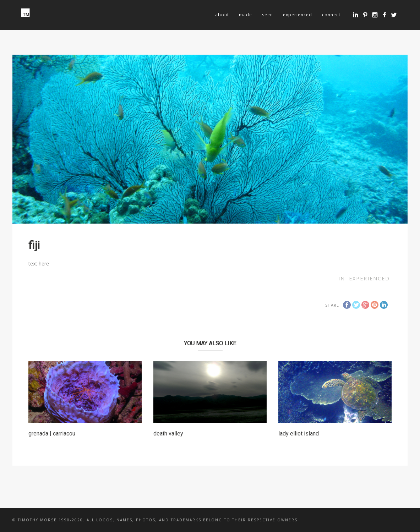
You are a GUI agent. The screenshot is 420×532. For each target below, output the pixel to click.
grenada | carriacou (52, 434)
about (222, 15)
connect (331, 15)
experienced (298, 15)
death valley (168, 434)
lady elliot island (299, 434)
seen (268, 15)
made (246, 15)
